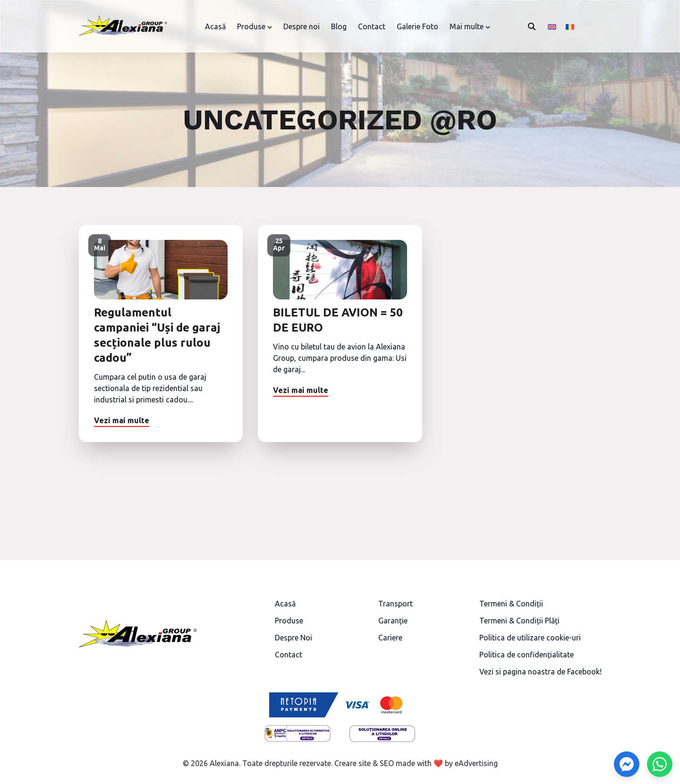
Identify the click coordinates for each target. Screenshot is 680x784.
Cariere (390, 638)
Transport (395, 604)
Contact (372, 26)
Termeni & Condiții (511, 604)
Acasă (215, 26)
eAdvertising (476, 763)
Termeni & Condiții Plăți (519, 621)
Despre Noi (293, 638)
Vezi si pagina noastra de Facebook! (540, 672)
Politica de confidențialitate (527, 655)
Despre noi (302, 26)
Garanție (393, 621)
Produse (251, 26)
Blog (339, 26)
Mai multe (467, 26)
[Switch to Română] (570, 26)
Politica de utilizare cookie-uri (530, 638)
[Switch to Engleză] (552, 26)
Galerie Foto (417, 26)
